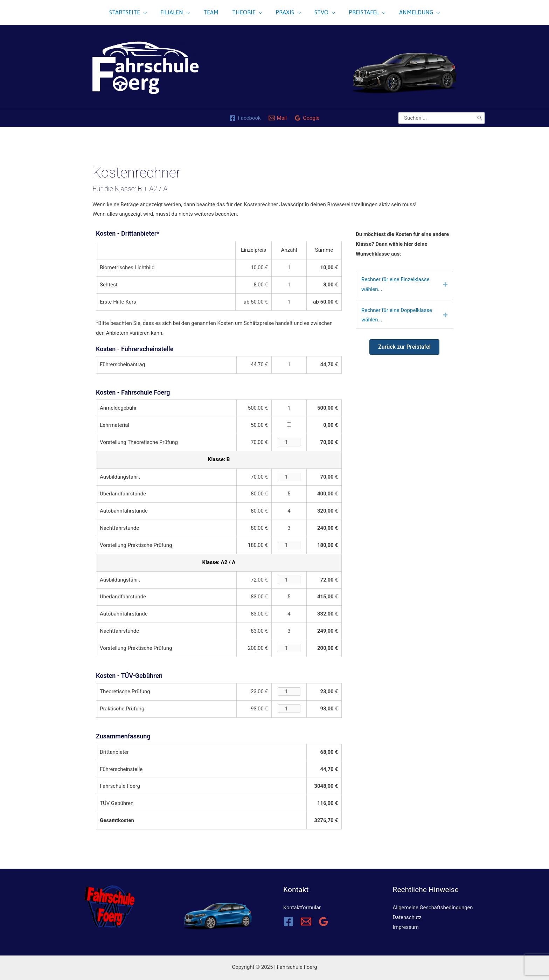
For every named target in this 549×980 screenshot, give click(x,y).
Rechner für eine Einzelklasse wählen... (395, 284)
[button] (404, 347)
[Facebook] (245, 118)
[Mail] (278, 118)
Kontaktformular (302, 908)
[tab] (404, 285)
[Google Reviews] (324, 922)
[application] (145, 12)
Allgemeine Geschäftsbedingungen (434, 908)
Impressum (406, 927)
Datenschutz (408, 917)
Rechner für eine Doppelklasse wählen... (397, 315)
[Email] (306, 922)
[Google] (307, 118)
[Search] (480, 118)
